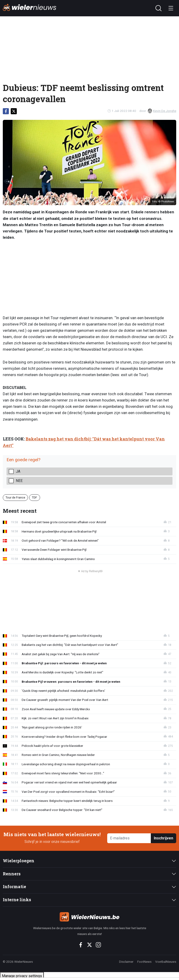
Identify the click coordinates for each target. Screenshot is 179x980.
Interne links (17, 900)
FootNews (144, 962)
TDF (34, 497)
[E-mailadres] (129, 838)
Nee (19, 481)
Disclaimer (126, 962)
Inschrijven (164, 838)
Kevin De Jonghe (162, 111)
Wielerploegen (19, 861)
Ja (18, 471)
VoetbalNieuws (166, 962)
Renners (12, 874)
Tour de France (15, 497)
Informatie (14, 887)
